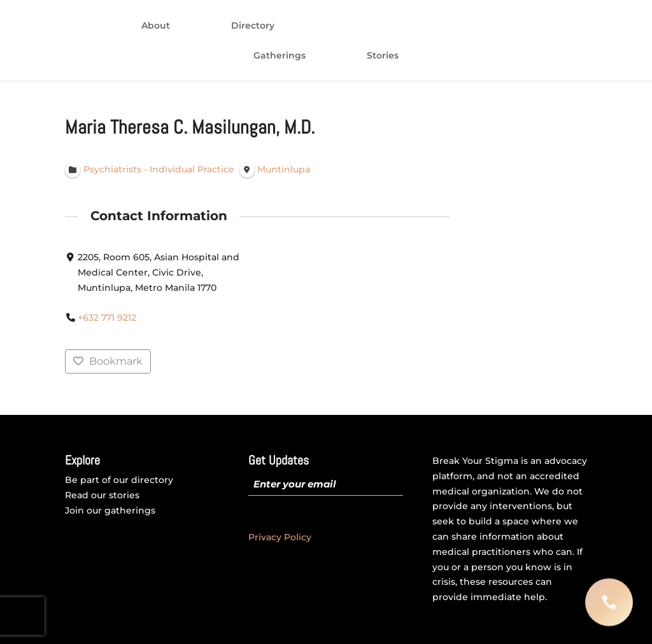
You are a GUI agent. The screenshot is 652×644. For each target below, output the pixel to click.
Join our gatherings (110, 510)
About (156, 26)
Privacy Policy (280, 537)
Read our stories (102, 495)
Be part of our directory (119, 480)
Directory (253, 26)
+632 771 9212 (108, 318)
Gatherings (280, 56)
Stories (383, 56)
